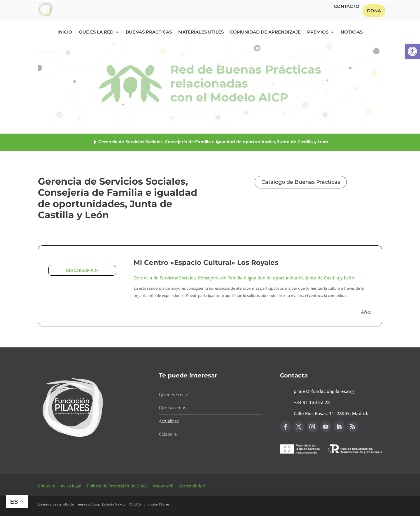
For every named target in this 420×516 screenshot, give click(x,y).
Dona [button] (374, 11)
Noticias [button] (352, 32)
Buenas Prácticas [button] (149, 32)
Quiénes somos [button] (174, 394)
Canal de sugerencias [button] (308, 468)
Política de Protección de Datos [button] (118, 486)
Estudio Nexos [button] (114, 504)
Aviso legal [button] (72, 486)
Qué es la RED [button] (96, 32)
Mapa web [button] (163, 486)
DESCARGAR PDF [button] (82, 270)
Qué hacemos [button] (173, 407)
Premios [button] (318, 32)
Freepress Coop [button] (87, 504)
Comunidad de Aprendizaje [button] (265, 32)
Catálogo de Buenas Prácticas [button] (301, 182)
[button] (412, 51)
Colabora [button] (168, 434)
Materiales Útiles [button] (201, 32)
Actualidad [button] (169, 421)
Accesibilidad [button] (192, 486)
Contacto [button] (347, 7)
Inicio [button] (65, 32)
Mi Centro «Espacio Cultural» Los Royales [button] (206, 263)
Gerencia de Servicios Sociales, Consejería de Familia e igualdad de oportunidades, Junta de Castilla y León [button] (244, 278)
